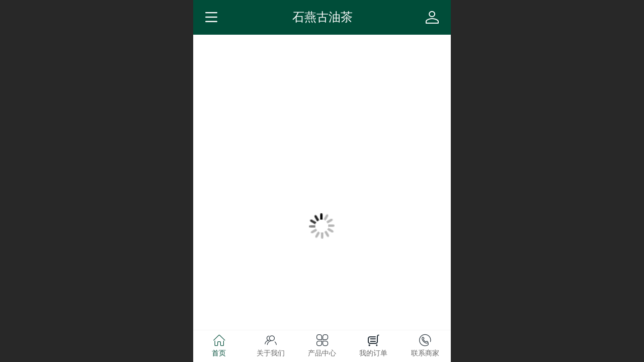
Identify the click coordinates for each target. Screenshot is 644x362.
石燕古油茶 (323, 17)
